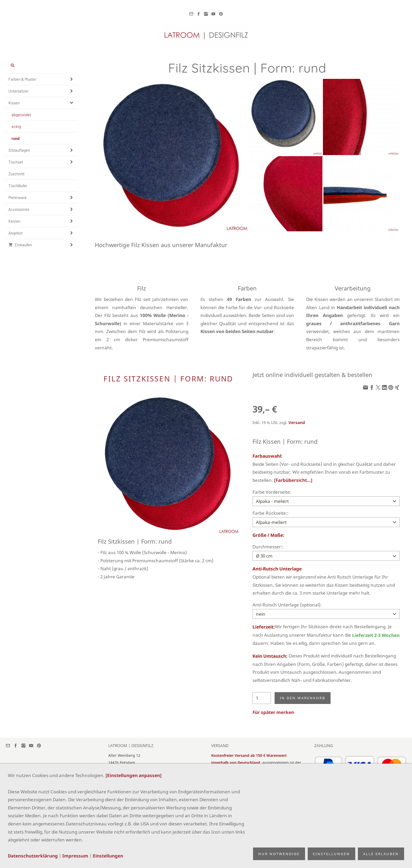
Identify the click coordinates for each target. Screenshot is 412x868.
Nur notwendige (279, 854)
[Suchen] (41, 65)
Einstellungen (108, 856)
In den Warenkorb (303, 698)
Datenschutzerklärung (33, 856)
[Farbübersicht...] (293, 480)
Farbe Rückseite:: (271, 513)
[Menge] (262, 698)
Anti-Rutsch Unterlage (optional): (287, 605)
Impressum (75, 856)
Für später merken (273, 712)
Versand (297, 422)
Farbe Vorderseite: (272, 492)
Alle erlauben (381, 854)
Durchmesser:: (268, 547)
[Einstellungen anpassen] (134, 775)
